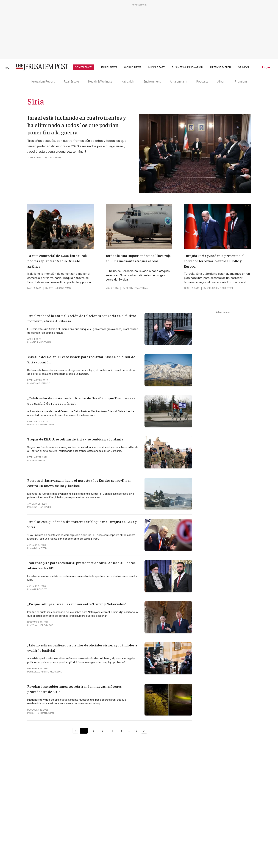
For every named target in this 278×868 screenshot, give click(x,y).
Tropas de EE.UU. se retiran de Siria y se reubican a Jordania (75, 439)
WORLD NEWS (133, 67)
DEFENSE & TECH (220, 67)
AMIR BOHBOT (39, 589)
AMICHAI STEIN (39, 548)
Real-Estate (71, 81)
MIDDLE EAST (156, 67)
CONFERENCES (84, 67)
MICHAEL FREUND (41, 383)
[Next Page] (144, 731)
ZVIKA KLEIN (54, 158)
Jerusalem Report (43, 81)
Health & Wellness (100, 81)
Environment (152, 81)
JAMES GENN (38, 460)
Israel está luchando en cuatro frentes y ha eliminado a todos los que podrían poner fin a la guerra (77, 125)
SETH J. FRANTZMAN (60, 288)
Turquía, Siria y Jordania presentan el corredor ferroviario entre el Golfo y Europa (214, 261)
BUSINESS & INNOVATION (187, 67)
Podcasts (202, 81)
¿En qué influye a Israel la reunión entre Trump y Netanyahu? (77, 604)
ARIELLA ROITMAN (41, 342)
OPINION (243, 67)
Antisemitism (178, 81)
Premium (241, 81)
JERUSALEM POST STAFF (220, 288)
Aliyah (221, 81)
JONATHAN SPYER (41, 507)
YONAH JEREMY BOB (42, 625)
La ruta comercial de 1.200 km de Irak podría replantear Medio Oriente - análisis (57, 261)
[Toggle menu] (7, 67)
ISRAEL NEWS (109, 67)
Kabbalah (128, 81)
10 (136, 731)
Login (266, 67)
